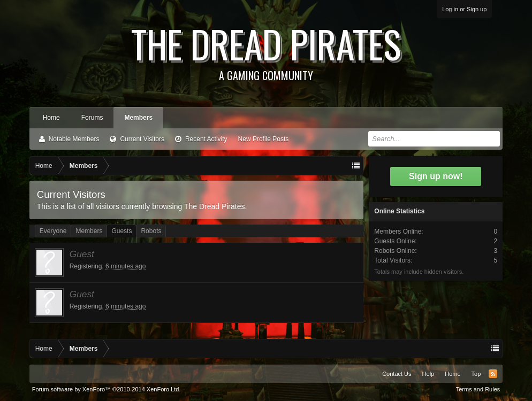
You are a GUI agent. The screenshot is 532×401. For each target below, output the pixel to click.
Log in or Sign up (464, 9)
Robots (151, 231)
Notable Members (74, 139)
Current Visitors (142, 139)
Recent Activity (206, 139)
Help (428, 374)
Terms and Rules (478, 389)
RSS (493, 374)
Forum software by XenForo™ (107, 389)
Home (51, 118)
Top (476, 374)
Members (138, 118)
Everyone (53, 231)
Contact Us (397, 374)
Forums (92, 118)
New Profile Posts (264, 139)
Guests (121, 231)
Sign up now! (436, 176)
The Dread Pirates (266, 49)
